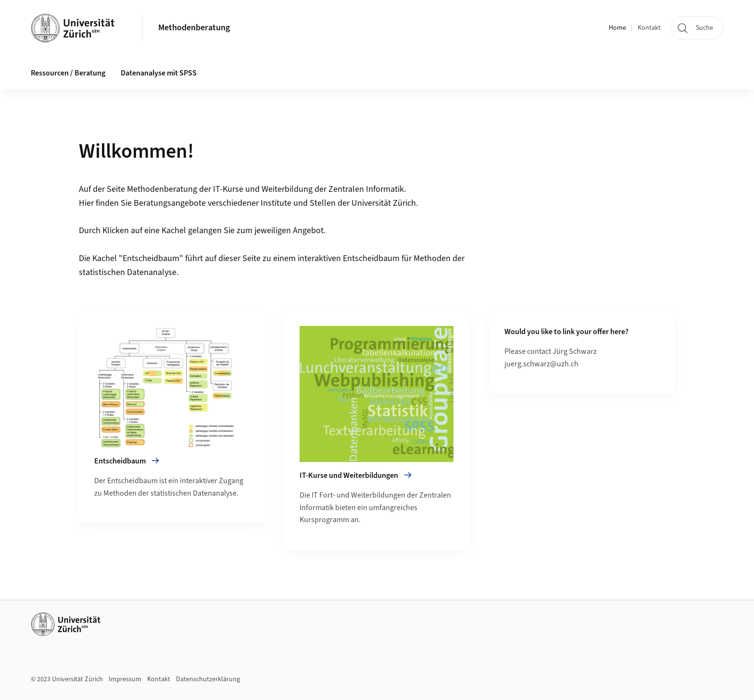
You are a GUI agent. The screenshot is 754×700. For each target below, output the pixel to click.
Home (617, 28)
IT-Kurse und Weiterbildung (263, 189)
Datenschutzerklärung (208, 679)
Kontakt (649, 28)
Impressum (125, 679)
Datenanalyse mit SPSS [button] (159, 73)
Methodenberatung (194, 28)
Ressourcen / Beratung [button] (68, 73)
